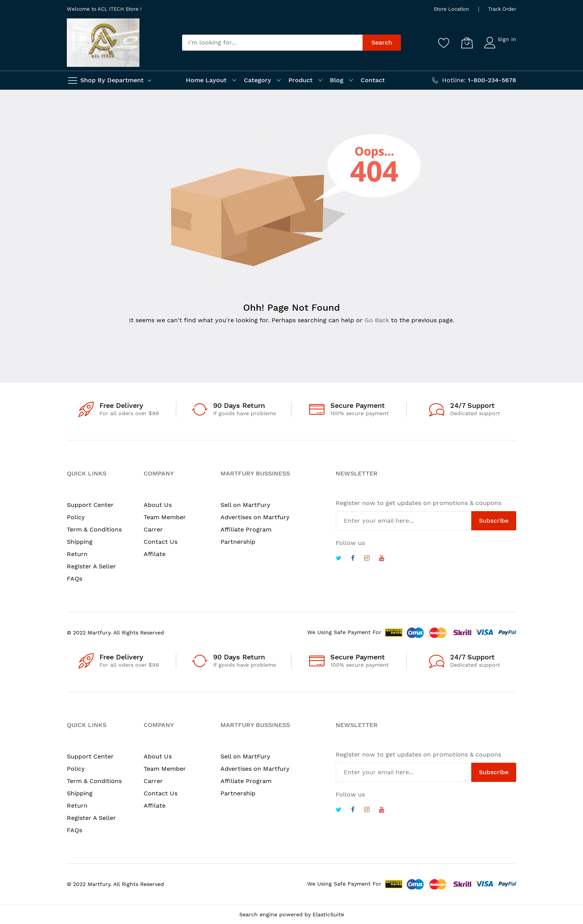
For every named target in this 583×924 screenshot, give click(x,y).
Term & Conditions (94, 529)
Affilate (155, 554)
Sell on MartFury (245, 505)
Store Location (451, 9)
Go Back (377, 320)
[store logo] (103, 43)
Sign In (507, 39)
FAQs (75, 579)
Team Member (165, 517)
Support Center (90, 505)
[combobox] (272, 43)
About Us (158, 505)
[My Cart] (467, 43)
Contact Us (161, 542)
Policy (76, 517)
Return (77, 554)
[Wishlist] (444, 43)
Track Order (502, 9)
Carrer (153, 529)
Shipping (80, 542)
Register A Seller (91, 566)
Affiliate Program (246, 529)
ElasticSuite (328, 914)
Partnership (238, 542)
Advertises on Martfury (255, 517)
